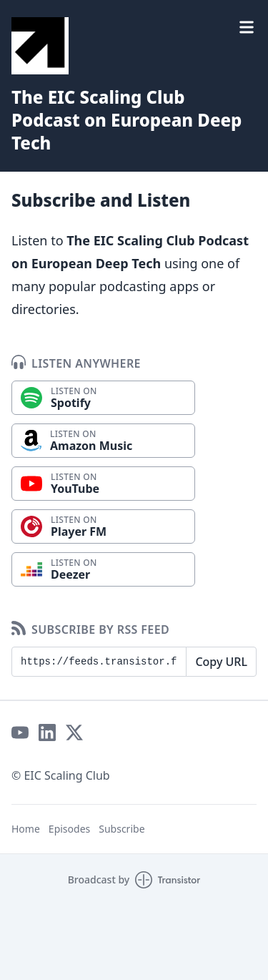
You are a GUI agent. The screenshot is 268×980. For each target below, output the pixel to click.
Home (26, 829)
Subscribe (121, 829)
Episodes (69, 829)
